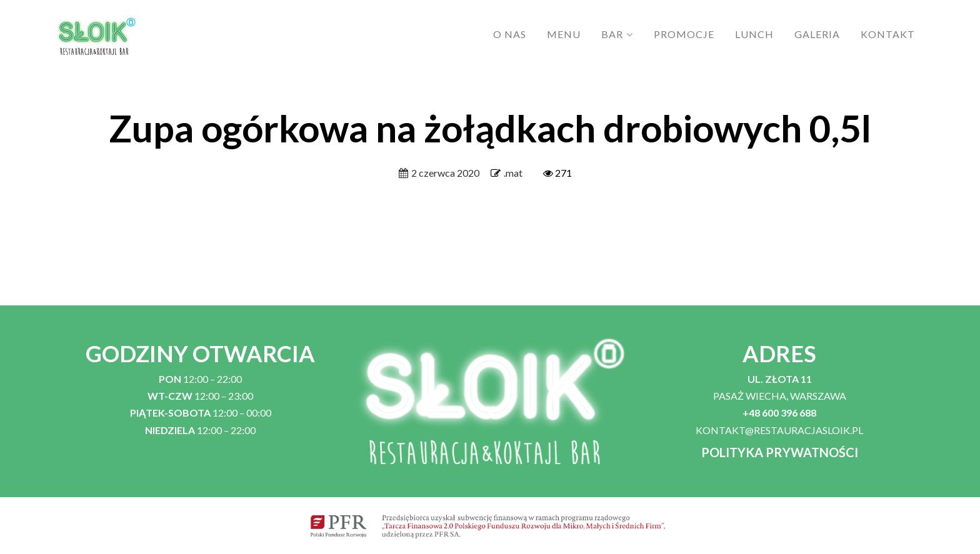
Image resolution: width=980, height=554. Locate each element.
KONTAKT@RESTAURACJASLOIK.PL (779, 430)
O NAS (510, 34)
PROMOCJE (684, 34)
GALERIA (817, 34)
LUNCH (754, 34)
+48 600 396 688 (779, 413)
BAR (612, 34)
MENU (564, 34)
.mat (513, 173)
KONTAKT (888, 34)
